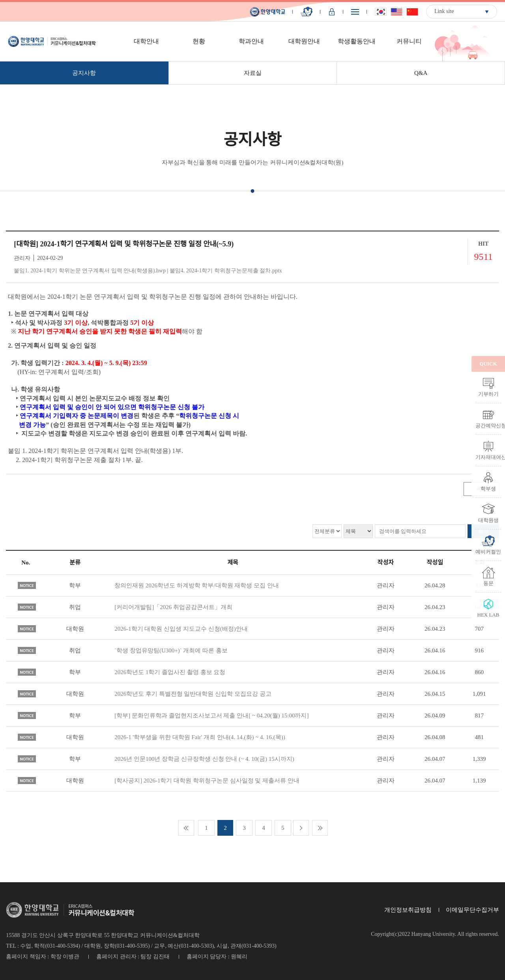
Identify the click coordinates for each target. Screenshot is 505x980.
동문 (488, 583)
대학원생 (488, 520)
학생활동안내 (357, 41)
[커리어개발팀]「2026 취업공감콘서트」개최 (173, 607)
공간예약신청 (488, 425)
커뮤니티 (409, 41)
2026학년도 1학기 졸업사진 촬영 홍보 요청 (170, 672)
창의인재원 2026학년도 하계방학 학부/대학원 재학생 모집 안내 (197, 585)
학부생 (488, 488)
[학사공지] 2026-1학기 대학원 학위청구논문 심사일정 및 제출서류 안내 (207, 781)
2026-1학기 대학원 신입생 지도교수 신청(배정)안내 (181, 629)
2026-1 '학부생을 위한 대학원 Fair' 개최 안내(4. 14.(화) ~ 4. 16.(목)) (200, 737)
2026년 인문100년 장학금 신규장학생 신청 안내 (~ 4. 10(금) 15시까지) (204, 759)
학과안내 (251, 41)
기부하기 (488, 394)
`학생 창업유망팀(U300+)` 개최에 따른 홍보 (171, 650)
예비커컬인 (488, 551)
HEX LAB (488, 615)
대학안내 (146, 41)
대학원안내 (304, 41)
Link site (444, 11)
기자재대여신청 (488, 457)
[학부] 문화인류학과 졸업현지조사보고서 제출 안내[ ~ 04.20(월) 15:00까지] (211, 715)
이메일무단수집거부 (472, 910)
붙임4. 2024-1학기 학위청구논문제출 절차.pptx (226, 271)
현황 (199, 41)
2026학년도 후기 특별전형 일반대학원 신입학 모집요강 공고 (193, 694)
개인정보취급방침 (408, 910)
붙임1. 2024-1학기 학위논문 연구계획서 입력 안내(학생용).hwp (90, 271)
